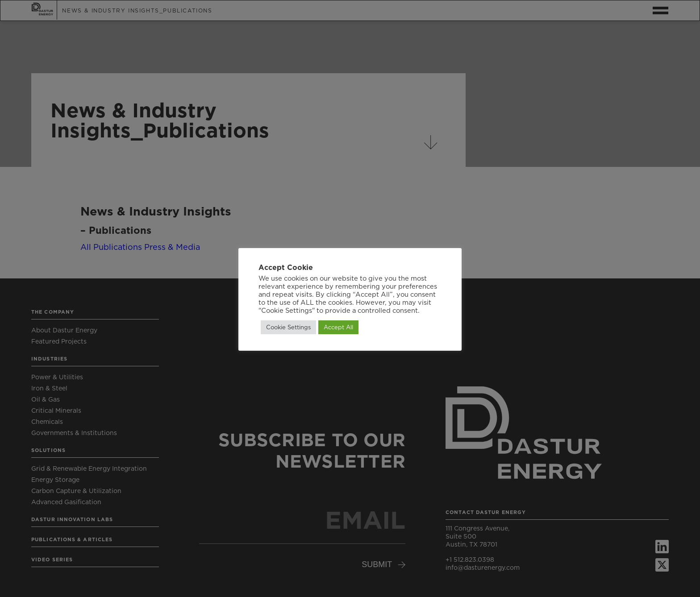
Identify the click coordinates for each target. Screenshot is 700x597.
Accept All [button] (338, 327)
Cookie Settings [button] (288, 327)
